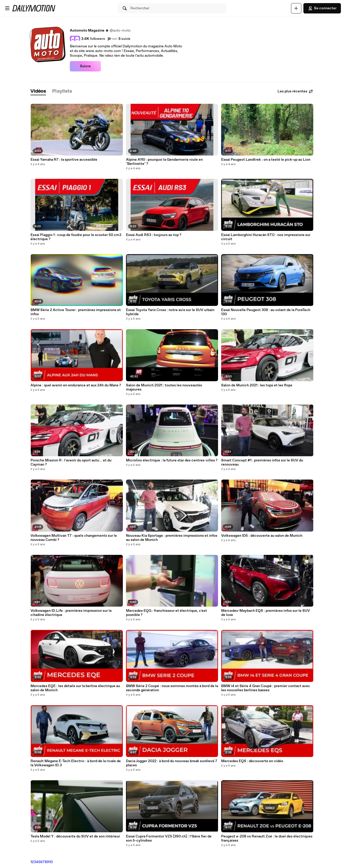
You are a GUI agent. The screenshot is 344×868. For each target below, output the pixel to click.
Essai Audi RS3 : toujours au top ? (154, 235)
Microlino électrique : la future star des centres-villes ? (172, 460)
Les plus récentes (296, 91)
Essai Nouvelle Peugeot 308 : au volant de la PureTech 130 (266, 312)
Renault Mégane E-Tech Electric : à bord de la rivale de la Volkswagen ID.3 (76, 763)
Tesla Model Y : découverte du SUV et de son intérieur (75, 836)
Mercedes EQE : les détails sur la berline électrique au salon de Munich (75, 688)
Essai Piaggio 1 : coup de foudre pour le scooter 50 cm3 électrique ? (76, 237)
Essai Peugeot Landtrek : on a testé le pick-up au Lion (266, 160)
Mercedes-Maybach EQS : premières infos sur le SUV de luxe (266, 613)
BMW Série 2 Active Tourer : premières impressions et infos (76, 312)
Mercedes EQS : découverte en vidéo (252, 761)
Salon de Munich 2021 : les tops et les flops (257, 385)
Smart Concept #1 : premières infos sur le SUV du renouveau (262, 462)
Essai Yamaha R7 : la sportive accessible (64, 160)
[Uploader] (296, 8)
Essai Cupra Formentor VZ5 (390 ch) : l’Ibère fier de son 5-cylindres (169, 838)
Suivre (85, 66)
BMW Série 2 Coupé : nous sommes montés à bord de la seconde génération (172, 688)
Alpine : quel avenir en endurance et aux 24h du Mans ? (76, 385)
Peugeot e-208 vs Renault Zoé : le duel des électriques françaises (267, 838)
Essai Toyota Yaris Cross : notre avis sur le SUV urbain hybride (170, 312)
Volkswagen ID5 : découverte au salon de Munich (262, 536)
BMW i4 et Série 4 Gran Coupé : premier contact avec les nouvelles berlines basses (266, 688)
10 (51, 862)
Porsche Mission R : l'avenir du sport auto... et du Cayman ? (71, 462)
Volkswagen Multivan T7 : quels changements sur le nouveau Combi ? (74, 538)
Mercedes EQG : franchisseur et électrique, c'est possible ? (166, 613)
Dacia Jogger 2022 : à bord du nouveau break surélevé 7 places (172, 763)
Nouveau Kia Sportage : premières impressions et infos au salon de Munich (172, 538)
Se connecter (322, 8)
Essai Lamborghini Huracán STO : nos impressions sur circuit (266, 237)
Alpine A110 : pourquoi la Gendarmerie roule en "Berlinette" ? (164, 162)
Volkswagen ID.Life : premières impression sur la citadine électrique (71, 613)
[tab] (38, 91)
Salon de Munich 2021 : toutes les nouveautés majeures (164, 387)
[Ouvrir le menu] (7, 8)
